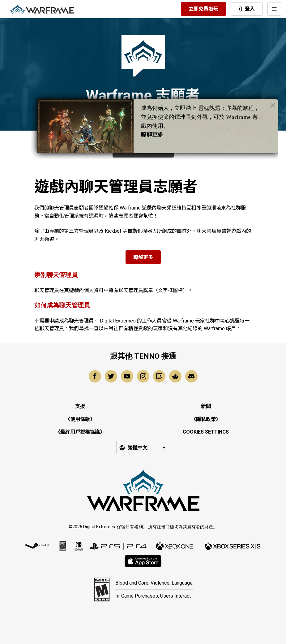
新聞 (206, 406)
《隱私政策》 (206, 419)
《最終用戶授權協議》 (80, 432)
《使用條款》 (80, 419)
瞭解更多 (152, 135)
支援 (80, 406)
